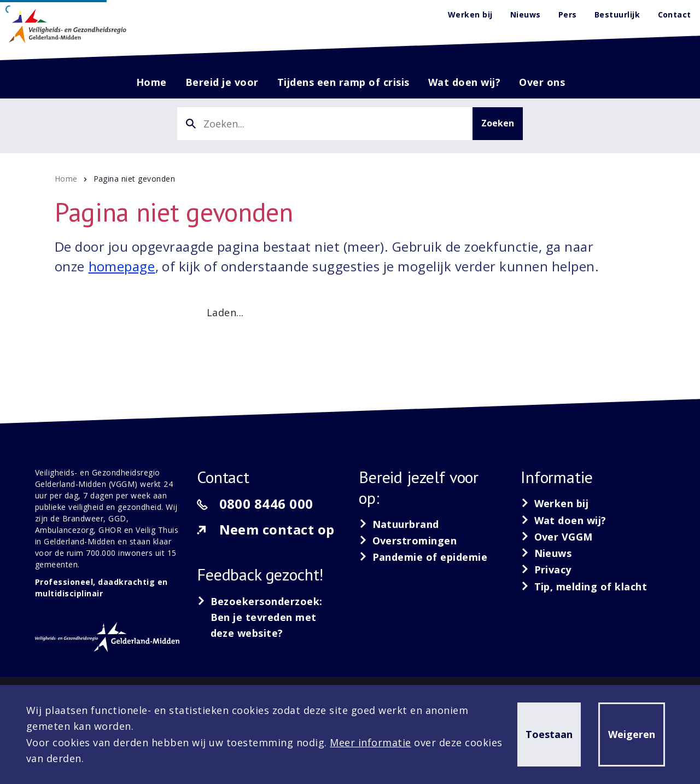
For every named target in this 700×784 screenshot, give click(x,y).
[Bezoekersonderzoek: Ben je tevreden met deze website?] (269, 618)
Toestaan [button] (549, 734)
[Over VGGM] (557, 537)
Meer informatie (371, 742)
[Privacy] (546, 570)
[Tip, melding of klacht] (584, 586)
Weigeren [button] (632, 734)
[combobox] (325, 124)
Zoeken (498, 123)
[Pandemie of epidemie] (423, 557)
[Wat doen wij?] (564, 520)
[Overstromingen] (408, 541)
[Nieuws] (546, 553)
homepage (122, 266)
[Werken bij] (555, 503)
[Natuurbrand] (399, 524)
